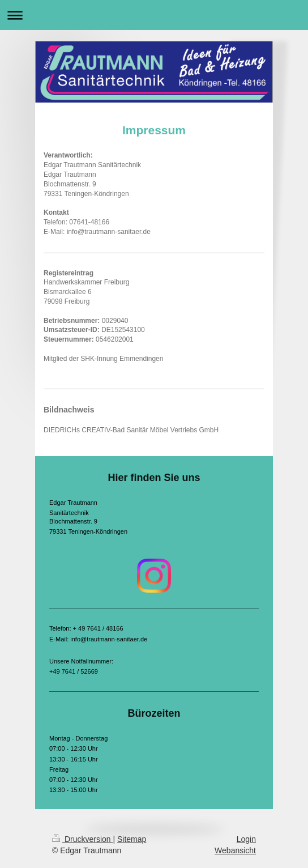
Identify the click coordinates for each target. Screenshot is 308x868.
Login (246, 839)
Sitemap (132, 839)
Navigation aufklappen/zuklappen (154, 15)
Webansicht (235, 850)
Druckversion (82, 839)
